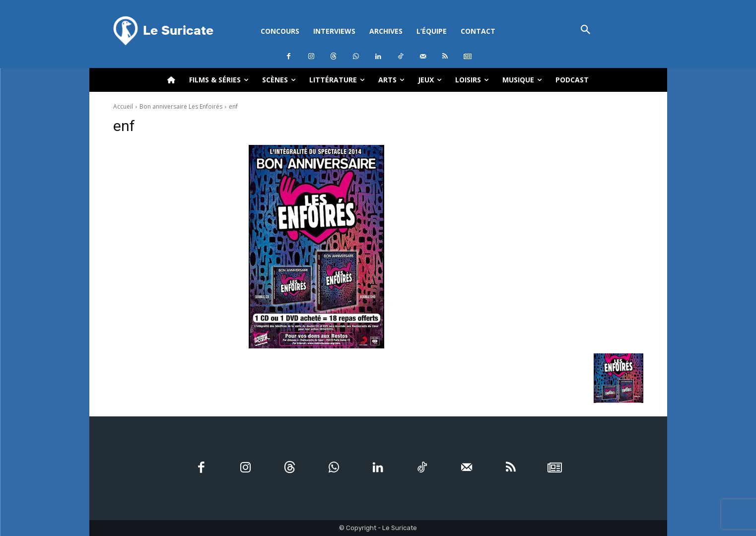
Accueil (123, 106)
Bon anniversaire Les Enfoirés (181, 106)
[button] (586, 31)
